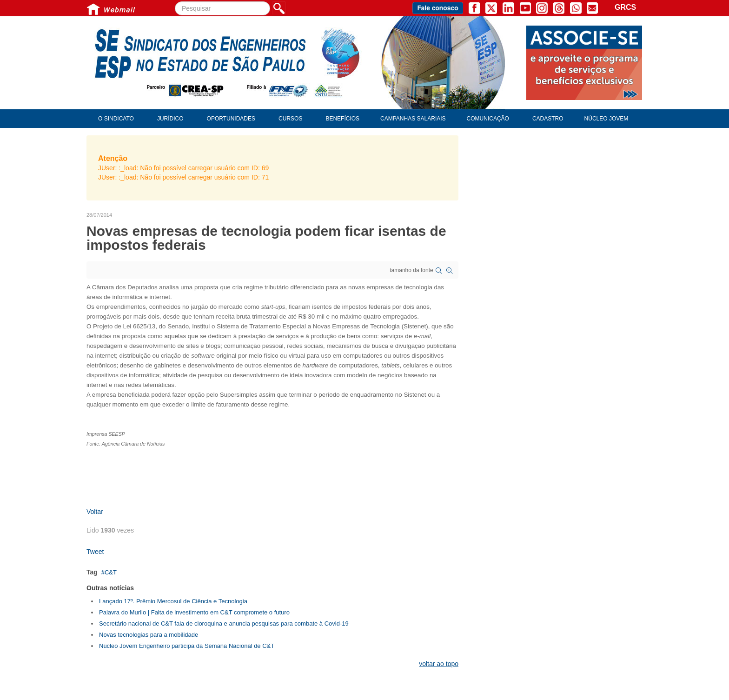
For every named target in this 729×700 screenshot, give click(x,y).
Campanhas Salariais (413, 119)
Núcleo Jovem (606, 119)
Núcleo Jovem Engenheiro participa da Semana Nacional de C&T (187, 646)
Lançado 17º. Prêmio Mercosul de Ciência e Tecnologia (173, 601)
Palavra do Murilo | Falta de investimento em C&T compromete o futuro (194, 612)
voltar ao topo (439, 664)
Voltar (95, 512)
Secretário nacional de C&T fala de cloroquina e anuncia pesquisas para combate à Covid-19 (224, 623)
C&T (111, 572)
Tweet (95, 552)
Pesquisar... (175, 2)
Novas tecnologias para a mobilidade (149, 635)
